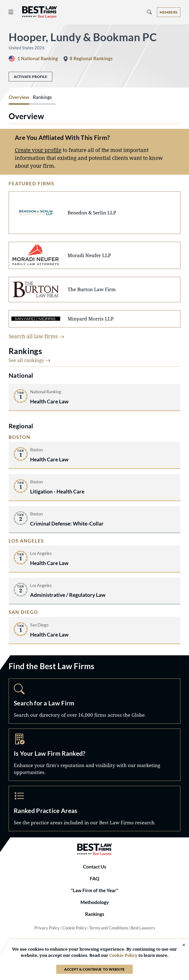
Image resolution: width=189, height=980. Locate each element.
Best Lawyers (143, 928)
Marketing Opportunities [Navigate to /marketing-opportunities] (94, 755)
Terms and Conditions (109, 928)
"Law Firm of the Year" (94, 890)
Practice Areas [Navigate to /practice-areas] (94, 809)
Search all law (37, 336)
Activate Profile (30, 77)
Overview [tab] (19, 97)
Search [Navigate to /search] (94, 701)
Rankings (95, 914)
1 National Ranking (38, 58)
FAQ (94, 879)
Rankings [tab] (42, 97)
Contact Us (94, 867)
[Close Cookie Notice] (181, 945)
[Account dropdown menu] (169, 12)
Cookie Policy (74, 928)
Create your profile (38, 150)
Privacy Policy (47, 928)
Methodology (95, 902)
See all (30, 360)
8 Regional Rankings (91, 58)
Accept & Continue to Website (94, 969)
